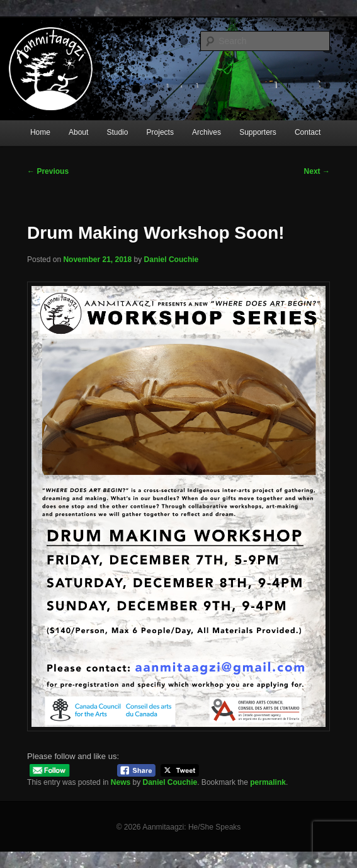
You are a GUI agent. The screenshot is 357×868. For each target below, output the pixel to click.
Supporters (258, 132)
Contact (308, 132)
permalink (268, 782)
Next (317, 171)
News (121, 782)
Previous (48, 171)
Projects (160, 132)
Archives (207, 132)
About (78, 132)
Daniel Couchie (172, 260)
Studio (117, 132)
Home (40, 132)
